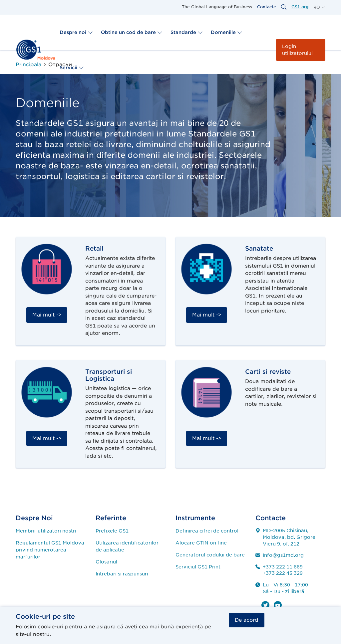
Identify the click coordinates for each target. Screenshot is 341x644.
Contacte (267, 7)
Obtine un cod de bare (132, 32)
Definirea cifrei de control (207, 531)
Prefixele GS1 (112, 531)
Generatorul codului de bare (210, 555)
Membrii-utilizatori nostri (46, 531)
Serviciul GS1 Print (198, 567)
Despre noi (76, 32)
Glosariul (106, 562)
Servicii (72, 68)
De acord (247, 620)
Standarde (187, 32)
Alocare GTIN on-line (201, 543)
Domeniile (227, 32)
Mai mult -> (47, 315)
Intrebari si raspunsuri (122, 574)
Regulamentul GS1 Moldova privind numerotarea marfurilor (50, 550)
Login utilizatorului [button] (297, 50)
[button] (319, 7)
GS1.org (300, 7)
